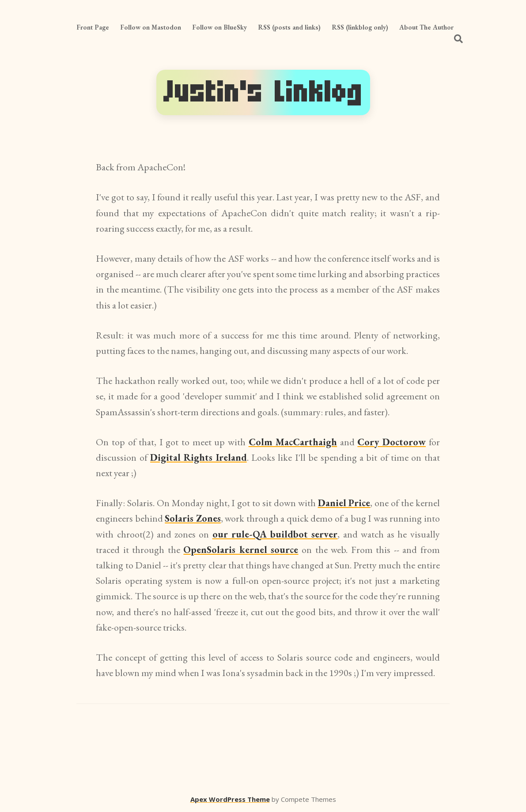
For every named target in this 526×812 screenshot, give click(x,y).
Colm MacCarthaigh (293, 442)
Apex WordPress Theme (230, 799)
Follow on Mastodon (151, 27)
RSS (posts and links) (289, 27)
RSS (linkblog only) (360, 27)
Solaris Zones (193, 518)
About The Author (426, 27)
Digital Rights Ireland (199, 457)
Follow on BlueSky (219, 27)
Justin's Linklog (263, 92)
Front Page (93, 27)
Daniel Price (344, 503)
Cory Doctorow (392, 442)
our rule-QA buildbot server (275, 534)
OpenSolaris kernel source (241, 550)
